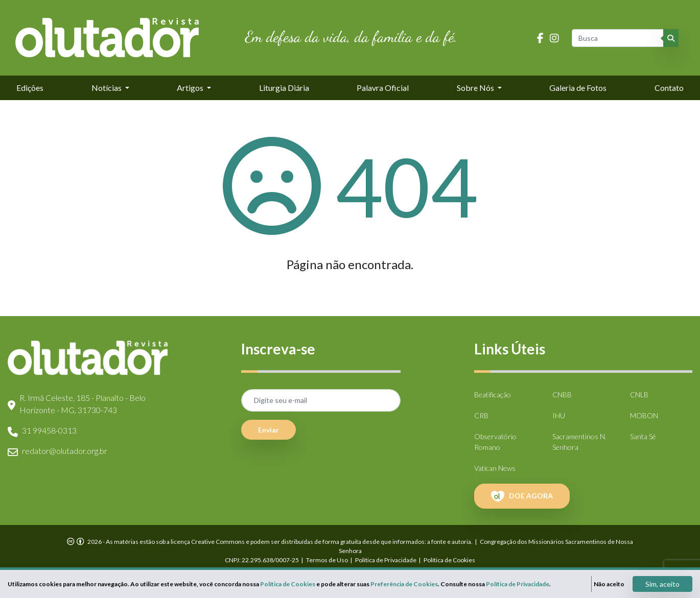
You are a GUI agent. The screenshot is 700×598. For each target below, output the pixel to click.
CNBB (562, 394)
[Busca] (618, 38)
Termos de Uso (327, 560)
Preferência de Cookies (404, 584)
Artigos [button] (191, 88)
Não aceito (609, 584)
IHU (559, 415)
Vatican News (495, 468)
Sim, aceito (662, 584)
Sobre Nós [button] (476, 88)
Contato (669, 88)
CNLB (639, 394)
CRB (481, 415)
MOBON (644, 415)
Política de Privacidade (386, 560)
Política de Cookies (449, 560)
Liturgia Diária (284, 88)
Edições (30, 88)
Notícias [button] (107, 88)
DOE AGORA (522, 496)
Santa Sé (643, 436)
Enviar (269, 430)
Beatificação (493, 394)
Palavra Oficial (383, 88)
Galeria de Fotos (578, 88)
